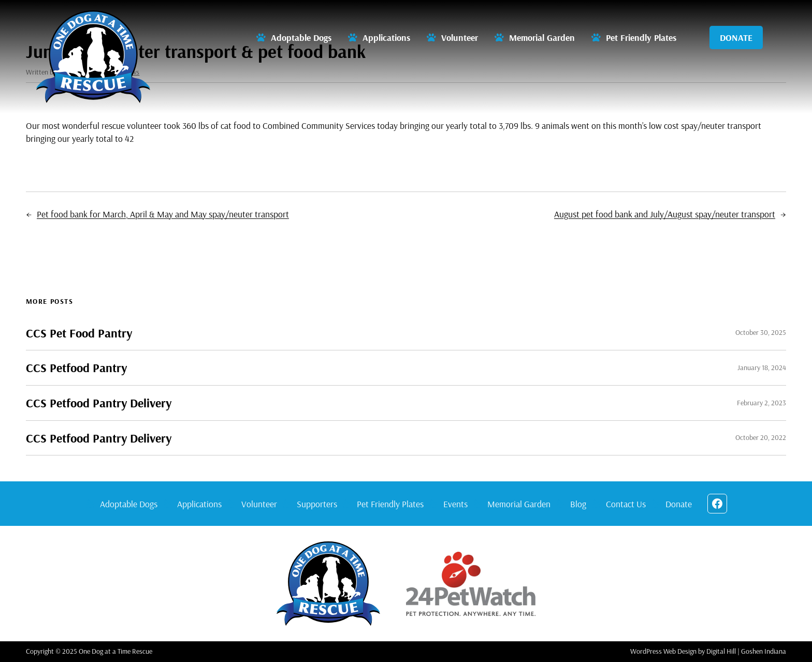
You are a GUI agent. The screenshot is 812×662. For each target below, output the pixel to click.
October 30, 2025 (761, 332)
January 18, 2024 (762, 367)
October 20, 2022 (761, 437)
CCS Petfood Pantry (76, 368)
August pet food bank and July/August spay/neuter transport (665, 214)
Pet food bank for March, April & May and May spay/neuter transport (163, 214)
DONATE (736, 37)
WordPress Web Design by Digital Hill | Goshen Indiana (708, 651)
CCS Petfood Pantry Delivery (99, 403)
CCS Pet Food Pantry (79, 333)
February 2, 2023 (762, 403)
